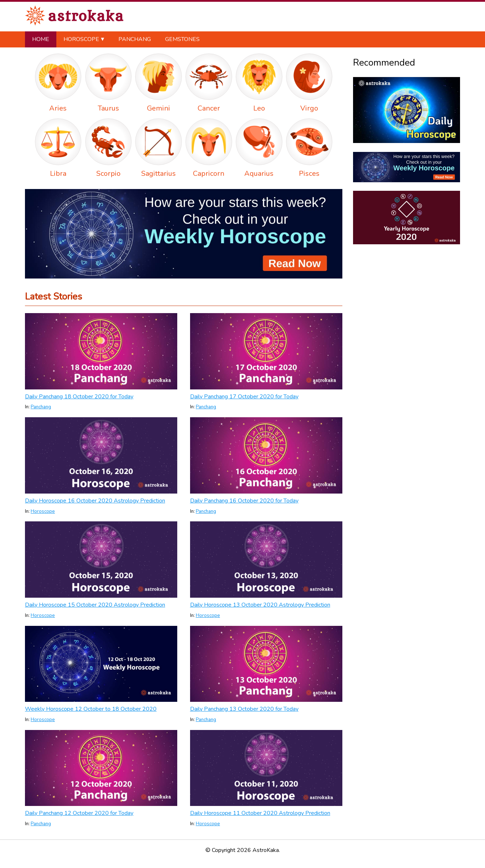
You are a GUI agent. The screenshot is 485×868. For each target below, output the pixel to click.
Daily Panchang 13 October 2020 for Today (244, 709)
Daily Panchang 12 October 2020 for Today (79, 813)
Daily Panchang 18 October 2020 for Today (79, 397)
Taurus (108, 108)
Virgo (309, 108)
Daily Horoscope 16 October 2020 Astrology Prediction (95, 501)
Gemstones (182, 39)
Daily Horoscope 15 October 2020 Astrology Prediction (95, 605)
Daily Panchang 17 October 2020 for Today (244, 397)
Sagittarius (159, 173)
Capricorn (209, 173)
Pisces (309, 173)
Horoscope (81, 39)
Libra (58, 173)
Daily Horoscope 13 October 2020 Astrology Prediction (260, 605)
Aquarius (259, 173)
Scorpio (108, 173)
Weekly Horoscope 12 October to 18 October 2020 (91, 709)
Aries (58, 108)
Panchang (135, 39)
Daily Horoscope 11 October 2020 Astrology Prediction (260, 813)
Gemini (159, 108)
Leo (259, 108)
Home (41, 39)
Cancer (209, 108)
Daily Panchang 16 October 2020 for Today (244, 501)
